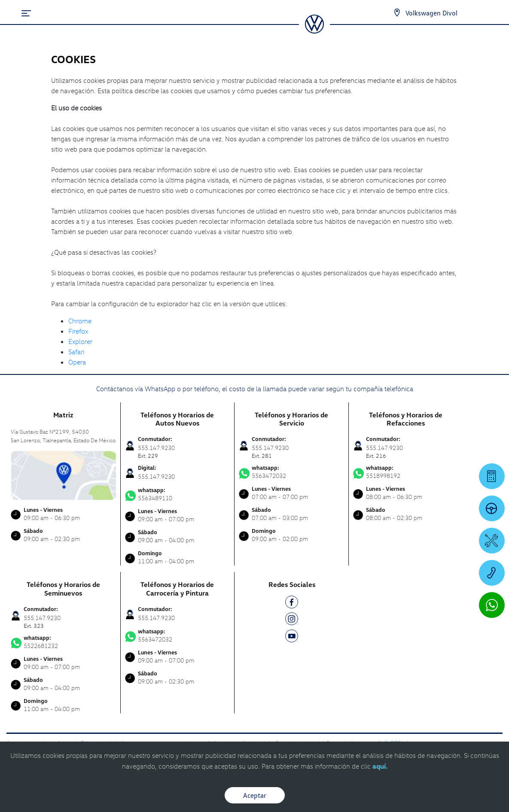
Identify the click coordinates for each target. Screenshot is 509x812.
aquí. (380, 766)
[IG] (292, 620)
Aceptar (255, 795)
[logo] (314, 30)
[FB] (292, 604)
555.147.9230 (156, 476)
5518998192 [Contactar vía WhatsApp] (406, 472)
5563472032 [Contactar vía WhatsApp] (291, 472)
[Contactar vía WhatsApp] (492, 605)
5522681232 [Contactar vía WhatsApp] (63, 642)
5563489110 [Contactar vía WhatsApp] (178, 494)
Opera (77, 362)
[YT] (292, 637)
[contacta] (63, 474)
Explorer (80, 341)
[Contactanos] (397, 13)
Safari (76, 352)
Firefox (78, 331)
